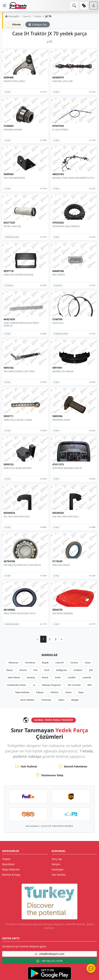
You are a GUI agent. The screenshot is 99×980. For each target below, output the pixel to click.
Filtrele (15, 24)
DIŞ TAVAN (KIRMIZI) (63, 613)
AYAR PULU (58, 323)
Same (68, 692)
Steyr (81, 692)
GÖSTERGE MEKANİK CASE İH (67, 468)
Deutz (9, 670)
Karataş (31, 677)
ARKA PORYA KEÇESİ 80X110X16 (20, 613)
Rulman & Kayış (11, 875)
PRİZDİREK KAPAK (61, 420)
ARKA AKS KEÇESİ (61, 565)
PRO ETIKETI (59, 275)
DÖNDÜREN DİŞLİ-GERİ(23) (66, 226)
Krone (45, 677)
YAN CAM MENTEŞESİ (14, 178)
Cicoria (74, 662)
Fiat (35, 670)
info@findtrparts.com (50, 954)
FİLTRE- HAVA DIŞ (12, 226)
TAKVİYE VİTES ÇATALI (14, 81)
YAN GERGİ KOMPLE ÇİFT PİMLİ (19, 371)
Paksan (40, 692)
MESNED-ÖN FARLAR (63, 371)
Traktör (38, 16)
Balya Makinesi (11, 869)
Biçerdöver (8, 864)
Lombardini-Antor (16, 685)
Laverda (87, 677)
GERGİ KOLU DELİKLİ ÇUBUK (18, 420)
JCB (91, 670)
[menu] (4, 6)
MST (90, 685)
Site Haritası (59, 875)
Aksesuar (13, 662)
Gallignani (61, 670)
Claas (88, 662)
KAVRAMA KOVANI (13, 129)
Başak (45, 662)
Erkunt (23, 670)
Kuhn (58, 677)
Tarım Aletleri (27, 700)
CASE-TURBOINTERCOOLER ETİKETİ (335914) (21, 324)
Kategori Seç (38, 24)
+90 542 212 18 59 (50, 961)
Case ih (27, 16)
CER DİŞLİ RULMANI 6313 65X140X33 (22, 565)
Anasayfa (12, 16)
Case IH (60, 662)
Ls (34, 685)
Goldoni (78, 670)
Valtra (61, 700)
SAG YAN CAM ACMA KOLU (66, 517)
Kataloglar (58, 869)
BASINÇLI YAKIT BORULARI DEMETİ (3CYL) (73, 178)
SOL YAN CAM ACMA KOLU (17, 517)
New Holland (22, 692)
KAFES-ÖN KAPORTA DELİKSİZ (18, 275)
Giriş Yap (57, 859)
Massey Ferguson (52, 685)
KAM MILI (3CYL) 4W (62, 81)
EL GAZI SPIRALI (60, 129)
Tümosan (46, 700)
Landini (72, 677)
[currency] (84, 6)
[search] (74, 6)
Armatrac (30, 662)
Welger (75, 700)
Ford (47, 670)
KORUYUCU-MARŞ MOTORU (18, 468)
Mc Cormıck (74, 685)
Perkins (55, 692)
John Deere (14, 677)
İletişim (56, 864)
